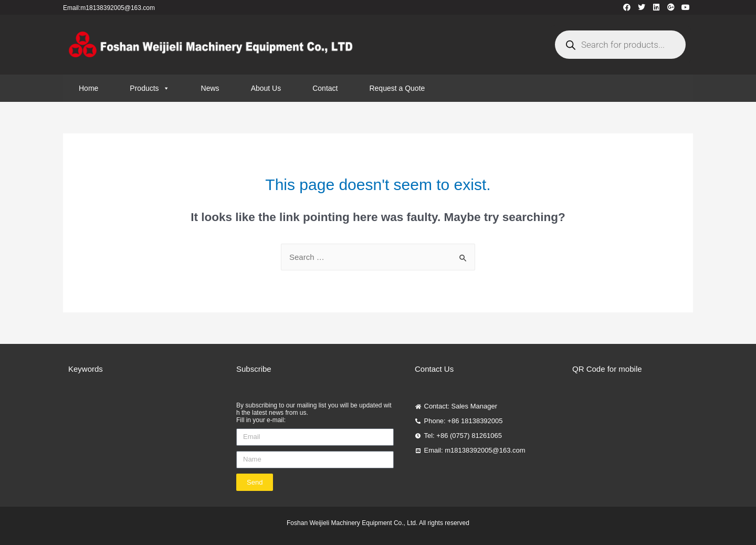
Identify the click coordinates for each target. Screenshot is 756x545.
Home (88, 88)
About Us (266, 88)
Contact (325, 88)
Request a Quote (397, 88)
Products (149, 88)
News (210, 88)
